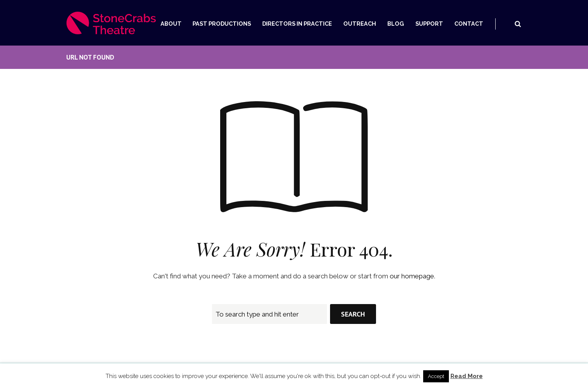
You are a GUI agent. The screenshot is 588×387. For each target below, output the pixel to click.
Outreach (360, 24)
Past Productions (222, 24)
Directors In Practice (297, 24)
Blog (396, 24)
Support (429, 24)
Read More (467, 376)
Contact (469, 24)
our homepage (412, 276)
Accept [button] (436, 376)
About (171, 24)
